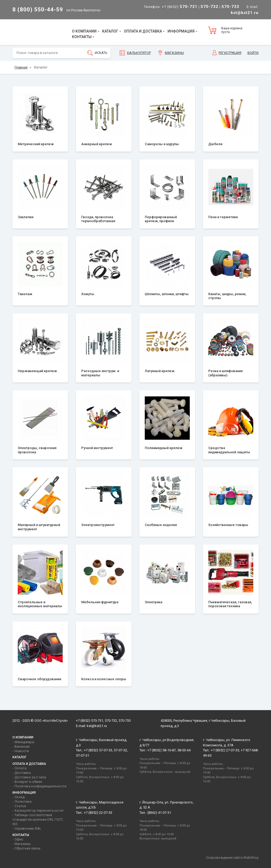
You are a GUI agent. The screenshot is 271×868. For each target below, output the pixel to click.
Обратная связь (28, 848)
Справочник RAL (28, 828)
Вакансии (22, 746)
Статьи (20, 806)
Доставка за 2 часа (30, 777)
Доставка (23, 773)
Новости (22, 751)
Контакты (82, 37)
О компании (84, 31)
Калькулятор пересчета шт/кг (39, 810)
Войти (253, 53)
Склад (20, 797)
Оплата (21, 768)
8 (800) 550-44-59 (38, 10)
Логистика (23, 801)
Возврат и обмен (28, 782)
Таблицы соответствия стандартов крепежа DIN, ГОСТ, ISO (38, 819)
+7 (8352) (180, 7)
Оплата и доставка (143, 31)
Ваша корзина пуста (232, 30)
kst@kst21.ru (97, 726)
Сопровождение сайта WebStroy (232, 858)
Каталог (110, 31)
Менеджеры (24, 742)
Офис (19, 839)
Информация (181, 31)
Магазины (174, 53)
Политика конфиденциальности (40, 786)
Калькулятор (139, 53)
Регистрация (230, 53)
